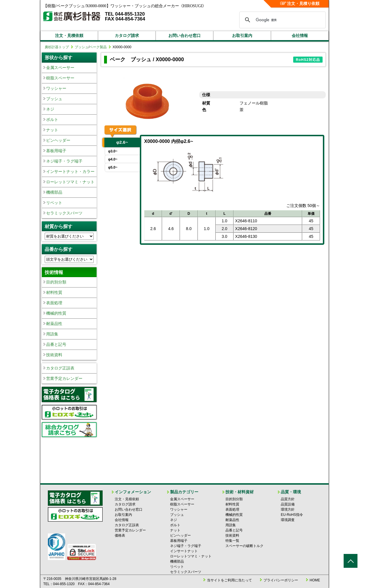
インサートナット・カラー (70, 171)
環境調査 (288, 520)
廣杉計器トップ (57, 47)
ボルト (52, 120)
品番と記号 (56, 344)
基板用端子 (56, 151)
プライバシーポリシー (281, 580)
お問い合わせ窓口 (184, 36)
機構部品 (54, 192)
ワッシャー (56, 88)
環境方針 (288, 509)
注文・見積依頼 (69, 36)
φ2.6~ (122, 142)
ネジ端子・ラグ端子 (64, 161)
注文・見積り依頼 (300, 3)
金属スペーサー (60, 68)
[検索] (282, 20)
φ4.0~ (113, 159)
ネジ (50, 109)
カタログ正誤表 (60, 368)
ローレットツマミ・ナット (70, 182)
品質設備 (288, 504)
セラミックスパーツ (64, 213)
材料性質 (54, 292)
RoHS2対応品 (308, 60)
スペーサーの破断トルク (244, 546)
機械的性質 (56, 313)
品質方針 (288, 499)
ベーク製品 (98, 47)
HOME (315, 580)
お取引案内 (242, 36)
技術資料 (54, 355)
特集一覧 (232, 541)
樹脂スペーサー (60, 78)
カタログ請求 (127, 36)
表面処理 (54, 303)
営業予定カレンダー (64, 378)
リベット (54, 203)
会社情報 (300, 36)
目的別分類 (56, 282)
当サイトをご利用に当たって (229, 580)
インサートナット (184, 551)
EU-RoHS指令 (292, 515)
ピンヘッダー (58, 140)
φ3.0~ (113, 151)
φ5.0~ (113, 167)
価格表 (120, 535)
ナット (52, 130)
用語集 (52, 334)
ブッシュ (82, 47)
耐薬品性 (54, 324)
